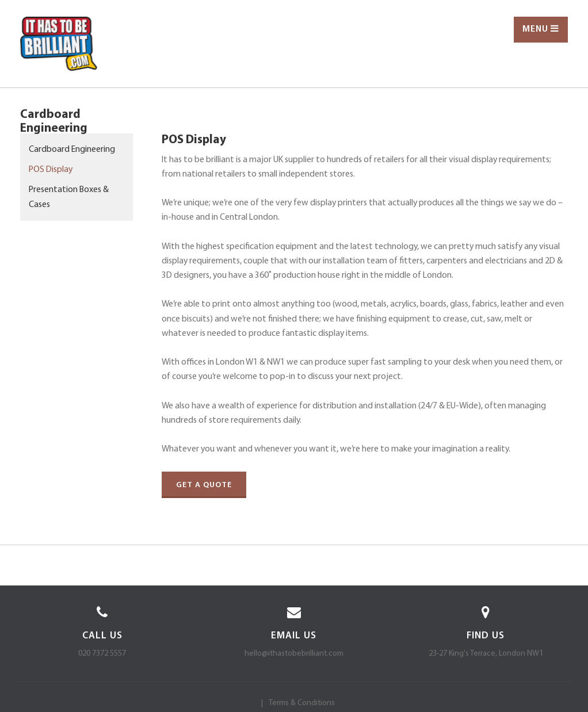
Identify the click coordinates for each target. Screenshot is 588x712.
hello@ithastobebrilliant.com (294, 654)
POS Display (51, 170)
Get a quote (204, 485)
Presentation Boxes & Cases (69, 197)
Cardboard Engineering (72, 150)
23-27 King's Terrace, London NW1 (486, 654)
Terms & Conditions (302, 703)
